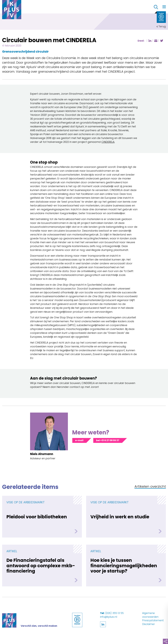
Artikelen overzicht (150, 487)
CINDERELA (108, 142)
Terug (162, 26)
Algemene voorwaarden (150, 615)
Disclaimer (149, 624)
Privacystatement (153, 620)
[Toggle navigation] (164, 7)
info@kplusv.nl (109, 617)
